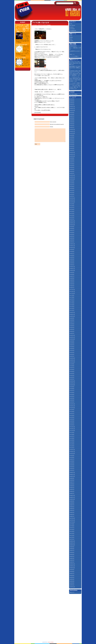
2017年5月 (72, 303)
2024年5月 (72, 143)
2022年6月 (72, 187)
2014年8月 (72, 366)
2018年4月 (72, 282)
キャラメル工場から (74, 56)
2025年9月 (72, 112)
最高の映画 (72, 66)
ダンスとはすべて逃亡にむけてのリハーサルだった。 (75, 84)
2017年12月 (72, 290)
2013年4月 (72, 396)
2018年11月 (72, 269)
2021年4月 (72, 213)
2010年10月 (72, 453)
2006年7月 (72, 551)
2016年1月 (72, 333)
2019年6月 (72, 255)
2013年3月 (72, 398)
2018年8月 (72, 274)
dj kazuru (49, 25)
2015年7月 (72, 345)
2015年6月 (72, 347)
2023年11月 (72, 154)
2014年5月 (72, 372)
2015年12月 (72, 335)
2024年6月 (72, 141)
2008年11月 (72, 497)
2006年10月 (72, 545)
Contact (71, 41)
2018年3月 (72, 284)
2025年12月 (72, 107)
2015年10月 (72, 339)
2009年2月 (72, 492)
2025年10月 (72, 110)
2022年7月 (72, 185)
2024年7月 (72, 139)
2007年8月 (72, 526)
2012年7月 (72, 413)
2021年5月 (72, 211)
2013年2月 (72, 400)
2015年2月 (72, 354)
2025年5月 (72, 120)
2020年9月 (72, 227)
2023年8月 (72, 160)
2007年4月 (72, 534)
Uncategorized (73, 30)
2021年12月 (72, 198)
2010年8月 (72, 457)
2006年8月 (72, 549)
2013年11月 (72, 383)
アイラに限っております (41, 23)
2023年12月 (72, 152)
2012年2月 (72, 423)
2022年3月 (72, 192)
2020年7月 (72, 231)
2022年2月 (72, 194)
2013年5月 (72, 394)
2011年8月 (72, 434)
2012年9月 (72, 410)
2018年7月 (72, 276)
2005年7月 (72, 574)
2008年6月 (72, 507)
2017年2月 (72, 309)
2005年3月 (72, 581)
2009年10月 (72, 476)
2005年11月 (72, 566)
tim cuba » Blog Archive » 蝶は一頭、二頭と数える (75, 87)
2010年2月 (72, 469)
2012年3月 (72, 421)
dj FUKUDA (72, 29)
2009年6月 (72, 484)
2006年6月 (72, 553)
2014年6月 (72, 370)
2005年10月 (72, 568)
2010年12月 (72, 450)
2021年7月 (72, 208)
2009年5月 (72, 486)
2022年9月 (72, 181)
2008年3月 (72, 513)
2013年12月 (72, 381)
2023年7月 (72, 162)
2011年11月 (72, 429)
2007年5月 (72, 532)
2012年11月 (72, 406)
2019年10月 (72, 248)
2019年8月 (72, 251)
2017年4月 (72, 305)
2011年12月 (72, 427)
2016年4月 (72, 328)
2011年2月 (72, 446)
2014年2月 (72, 377)
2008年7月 (72, 505)
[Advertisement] (76, 618)
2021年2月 (72, 217)
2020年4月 (72, 236)
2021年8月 (72, 206)
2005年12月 (72, 564)
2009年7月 (72, 482)
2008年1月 (72, 516)
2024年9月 (72, 135)
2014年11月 (72, 360)
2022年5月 (72, 189)
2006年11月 (72, 543)
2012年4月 (72, 419)
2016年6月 (72, 324)
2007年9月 (72, 524)
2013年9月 (72, 387)
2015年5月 (72, 349)
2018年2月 (72, 286)
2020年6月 (72, 232)
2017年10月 (72, 293)
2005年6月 (72, 575)
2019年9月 (72, 250)
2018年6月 (72, 278)
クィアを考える (73, 77)
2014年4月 (72, 373)
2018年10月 (72, 271)
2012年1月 (72, 425)
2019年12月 (72, 244)
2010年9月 (72, 455)
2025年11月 (72, 109)
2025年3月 (72, 124)
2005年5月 (72, 577)
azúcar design (51, 642)
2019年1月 (72, 265)
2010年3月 (72, 467)
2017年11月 (72, 292)
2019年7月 (72, 253)
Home (71, 36)
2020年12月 (72, 221)
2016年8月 (72, 320)
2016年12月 (72, 312)
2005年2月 (72, 583)
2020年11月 (72, 223)
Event (23, 22)
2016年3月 (72, 330)
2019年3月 (72, 261)
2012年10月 (72, 408)
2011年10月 (72, 431)
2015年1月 (72, 356)
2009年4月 (72, 488)
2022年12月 (72, 175)
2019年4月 (72, 259)
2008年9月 (72, 501)
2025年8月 (72, 114)
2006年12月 (72, 541)
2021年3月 (72, 215)
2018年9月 (72, 272)
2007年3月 (72, 535)
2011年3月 (72, 444)
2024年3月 (72, 147)
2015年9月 (72, 341)
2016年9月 (72, 318)
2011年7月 (72, 436)
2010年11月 (72, 452)
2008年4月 (72, 511)
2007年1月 (72, 539)
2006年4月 (72, 556)
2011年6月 (72, 438)
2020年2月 (72, 240)
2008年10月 (72, 499)
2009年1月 (72, 493)
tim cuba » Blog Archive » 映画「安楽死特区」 (75, 74)
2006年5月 (72, 554)
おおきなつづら (73, 62)
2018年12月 (72, 267)
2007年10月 (72, 522)
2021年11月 (72, 200)
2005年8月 (72, 572)
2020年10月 (72, 225)
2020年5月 (72, 234)
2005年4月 (72, 579)
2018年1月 (72, 288)
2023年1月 (72, 173)
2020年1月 (72, 242)
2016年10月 (72, 316)
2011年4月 (72, 442)
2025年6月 (72, 118)
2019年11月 (72, 246)
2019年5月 (72, 257)
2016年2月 (72, 332)
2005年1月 (72, 585)
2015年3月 (72, 352)
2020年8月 (72, 229)
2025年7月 (72, 116)
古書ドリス (72, 54)
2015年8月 (72, 343)
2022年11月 (72, 177)
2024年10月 (72, 133)
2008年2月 (72, 514)
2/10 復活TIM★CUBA (22, 45)
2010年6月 (72, 461)
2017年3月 (72, 307)
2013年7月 (72, 391)
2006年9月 (72, 547)
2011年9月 (72, 433)
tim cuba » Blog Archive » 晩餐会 (75, 63)
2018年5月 (72, 280)
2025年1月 (72, 128)
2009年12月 (72, 473)
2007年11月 (72, 520)
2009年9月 (72, 478)
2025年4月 (72, 122)
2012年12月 (72, 404)
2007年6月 (72, 530)
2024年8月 (72, 137)
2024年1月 (72, 151)
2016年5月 (72, 326)
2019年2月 (72, 263)
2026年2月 (72, 103)
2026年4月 (72, 99)
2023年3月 (72, 170)
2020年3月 (72, 238)
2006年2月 (72, 560)
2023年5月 (72, 166)
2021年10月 (72, 202)
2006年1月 (72, 562)
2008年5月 (72, 509)
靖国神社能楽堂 (73, 46)
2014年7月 (72, 368)
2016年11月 (72, 314)
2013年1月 (72, 402)
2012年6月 (72, 415)
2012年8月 (72, 412)
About (71, 39)
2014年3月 (72, 375)
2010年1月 (72, 471)
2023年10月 (72, 156)
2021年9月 (72, 204)
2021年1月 (72, 219)
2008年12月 (72, 495)
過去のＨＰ (72, 592)
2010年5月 (72, 463)
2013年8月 (72, 389)
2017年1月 (72, 311)
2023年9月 (72, 158)
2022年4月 (72, 191)
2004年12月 (72, 587)
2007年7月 (72, 528)
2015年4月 (72, 351)
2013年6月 (72, 393)
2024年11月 (72, 131)
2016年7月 (72, 322)
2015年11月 (72, 337)
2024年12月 (72, 130)
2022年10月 (72, 179)
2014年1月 (72, 379)
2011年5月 (72, 440)
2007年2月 (72, 537)
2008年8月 (72, 503)
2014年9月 (72, 364)
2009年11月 (72, 474)
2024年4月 (72, 145)
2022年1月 (72, 196)
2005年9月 (72, 570)
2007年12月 (72, 518)
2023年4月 (72, 168)
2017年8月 (72, 297)
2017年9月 (72, 295)
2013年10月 (72, 385)
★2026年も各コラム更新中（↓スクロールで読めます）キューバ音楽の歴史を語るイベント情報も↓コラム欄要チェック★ (23, 28)
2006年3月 (72, 558)
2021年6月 (72, 210)
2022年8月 (72, 183)
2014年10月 (72, 362)
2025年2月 (72, 126)
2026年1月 (72, 105)
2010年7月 (72, 459)
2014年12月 (72, 358)
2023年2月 (72, 171)
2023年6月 (72, 164)
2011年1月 (72, 448)
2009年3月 (72, 490)
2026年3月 (72, 101)
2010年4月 (72, 465)
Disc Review (72, 25)
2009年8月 (72, 480)
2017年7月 (72, 299)
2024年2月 (72, 149)
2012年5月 (72, 417)
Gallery (71, 37)
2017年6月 (72, 301)
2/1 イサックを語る (21, 58)
